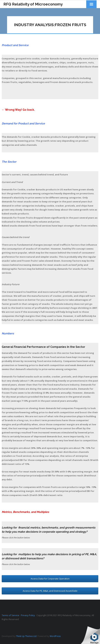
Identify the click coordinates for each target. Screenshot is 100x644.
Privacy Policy (29, 615)
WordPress (55, 636)
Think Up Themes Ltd (26, 636)
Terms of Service (11, 615)
